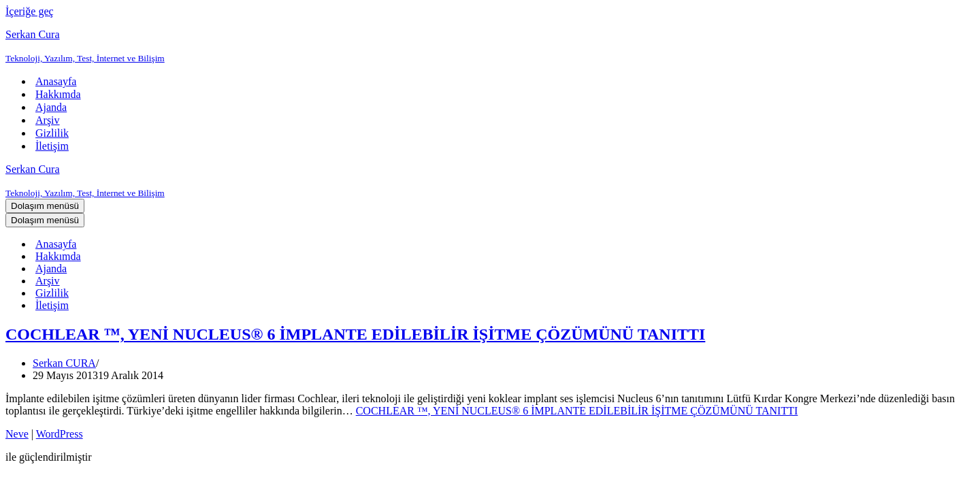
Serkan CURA (64, 363)
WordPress (60, 434)
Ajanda (51, 107)
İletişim (52, 146)
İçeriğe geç (30, 11)
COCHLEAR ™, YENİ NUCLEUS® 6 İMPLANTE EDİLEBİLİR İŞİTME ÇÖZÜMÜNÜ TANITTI (355, 334)
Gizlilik (52, 133)
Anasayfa (56, 81)
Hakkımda (58, 94)
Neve (17, 434)
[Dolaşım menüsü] (45, 206)
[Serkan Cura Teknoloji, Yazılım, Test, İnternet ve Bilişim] (490, 46)
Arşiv (48, 120)
